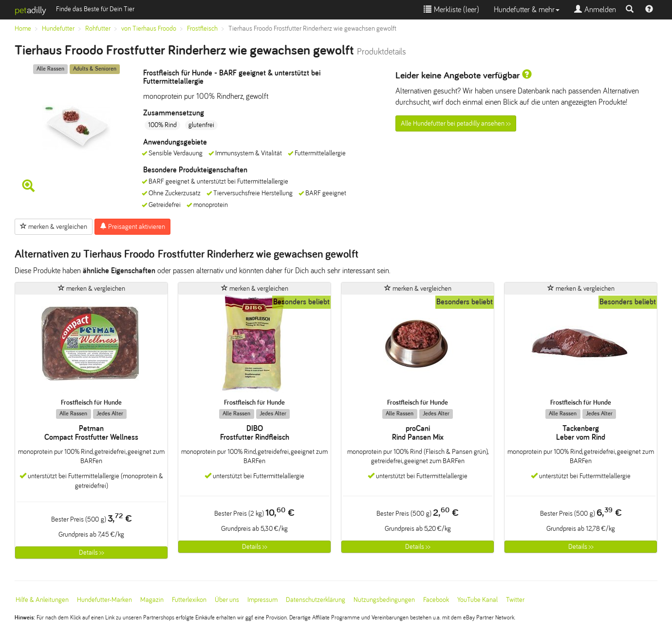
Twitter (515, 600)
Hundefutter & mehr (527, 9)
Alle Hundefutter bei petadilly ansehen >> (456, 123)
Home (23, 28)
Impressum (262, 600)
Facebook (436, 600)
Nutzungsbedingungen (384, 600)
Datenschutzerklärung (316, 600)
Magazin (152, 600)
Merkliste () (451, 9)
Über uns (227, 600)
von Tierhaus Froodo (149, 28)
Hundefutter (58, 28)
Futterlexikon (189, 600)
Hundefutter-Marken (104, 600)
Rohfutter (98, 28)
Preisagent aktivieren (132, 226)
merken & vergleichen (54, 226)
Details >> (92, 553)
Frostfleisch (202, 28)
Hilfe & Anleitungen (42, 600)
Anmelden (595, 9)
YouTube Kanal (477, 600)
